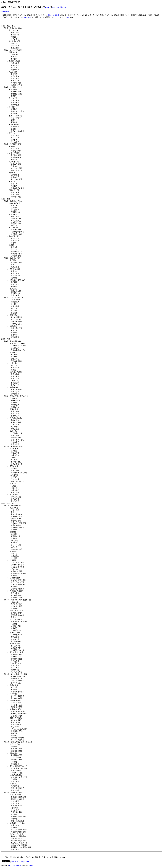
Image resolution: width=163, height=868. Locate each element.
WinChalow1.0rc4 (15, 865)
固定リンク (15, 862)
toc (42, 7)
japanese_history (59, 7)
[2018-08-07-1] (27, 17)
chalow (30, 865)
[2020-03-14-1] (53, 15)
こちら (67, 17)
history (48, 7)
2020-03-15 (5, 11)
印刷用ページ (25, 862)
